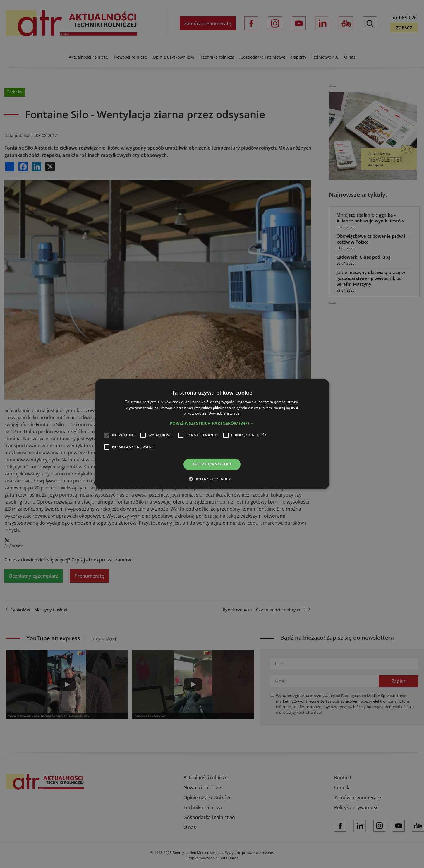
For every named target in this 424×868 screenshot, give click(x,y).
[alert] (212, 434)
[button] (212, 423)
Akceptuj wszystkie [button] (212, 464)
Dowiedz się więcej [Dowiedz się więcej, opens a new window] (224, 413)
